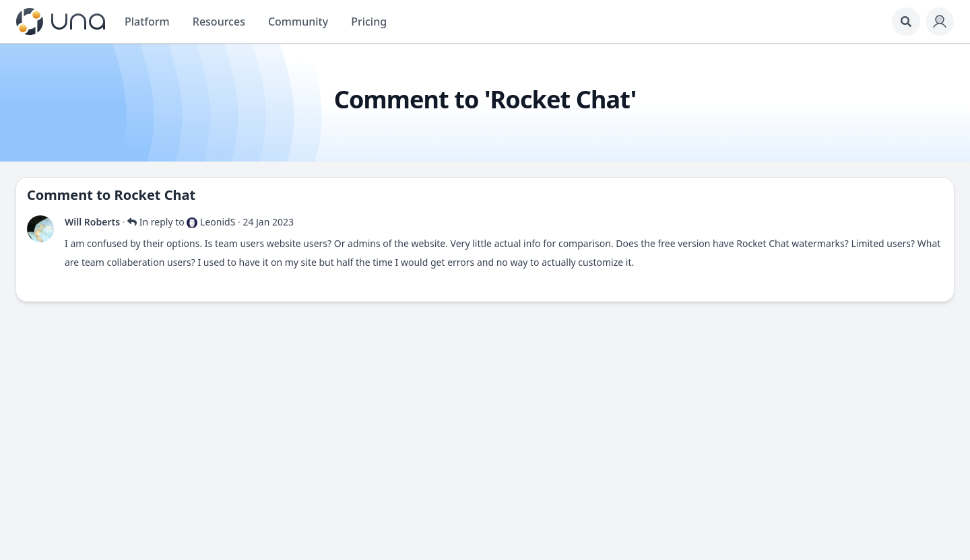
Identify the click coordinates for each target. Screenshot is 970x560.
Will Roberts (92, 222)
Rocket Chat (155, 195)
